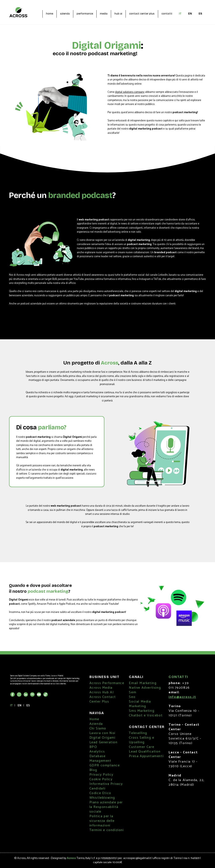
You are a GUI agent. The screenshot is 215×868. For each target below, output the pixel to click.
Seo (132, 697)
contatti (167, 14)
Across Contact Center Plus (103, 699)
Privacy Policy (101, 775)
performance (85, 14)
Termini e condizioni (107, 830)
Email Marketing (143, 683)
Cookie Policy (101, 779)
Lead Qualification (145, 752)
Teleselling (138, 733)
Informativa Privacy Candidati (106, 786)
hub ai (119, 14)
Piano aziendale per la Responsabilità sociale (106, 807)
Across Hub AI (102, 692)
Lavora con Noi (102, 733)
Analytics (97, 752)
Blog (93, 770)
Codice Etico (100, 793)
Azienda (96, 724)
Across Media (101, 688)
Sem (133, 692)
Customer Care (142, 747)
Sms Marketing (142, 711)
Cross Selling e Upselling (142, 740)
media (104, 14)
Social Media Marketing (140, 704)
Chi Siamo (98, 728)
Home (94, 719)
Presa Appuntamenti (146, 756)
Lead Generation (104, 742)
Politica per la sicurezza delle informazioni (102, 821)
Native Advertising (145, 688)
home (50, 14)
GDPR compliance (105, 765)
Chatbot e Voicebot (146, 715)
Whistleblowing (102, 798)
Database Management (100, 759)
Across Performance (107, 683)
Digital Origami (102, 738)
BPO (93, 747)
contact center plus (142, 14)
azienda (65, 14)
